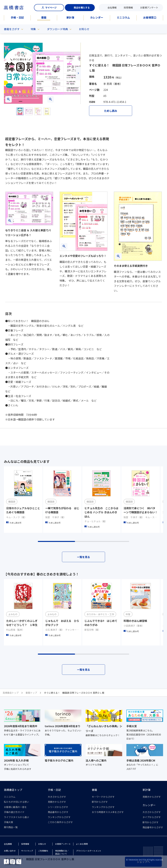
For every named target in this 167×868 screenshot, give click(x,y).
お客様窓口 (150, 17)
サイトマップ (27, 851)
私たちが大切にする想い (16, 802)
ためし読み (111, 111)
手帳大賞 (8, 822)
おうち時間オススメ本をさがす (108, 812)
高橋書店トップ (13, 790)
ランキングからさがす (59, 817)
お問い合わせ (10, 851)
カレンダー (97, 17)
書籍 (44, 17)
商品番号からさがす (58, 812)
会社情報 (112, 7)
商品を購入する (80, 7)
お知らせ (84, 29)
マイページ (49, 7)
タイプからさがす (152, 817)
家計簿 (70, 17)
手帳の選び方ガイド (14, 812)
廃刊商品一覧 (11, 827)
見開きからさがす (57, 802)
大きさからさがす (57, 797)
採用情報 (128, 7)
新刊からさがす (100, 802)
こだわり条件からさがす (60, 822)
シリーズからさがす (58, 807)
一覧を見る (83, 557)
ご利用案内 (43, 851)
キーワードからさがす (103, 797)
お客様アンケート (149, 7)
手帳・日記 (17, 17)
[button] (7, 73)
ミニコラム (123, 17)
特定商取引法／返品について (62, 852)
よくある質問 (82, 844)
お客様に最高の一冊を (15, 807)
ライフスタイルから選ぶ (16, 817)
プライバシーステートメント (89, 851)
